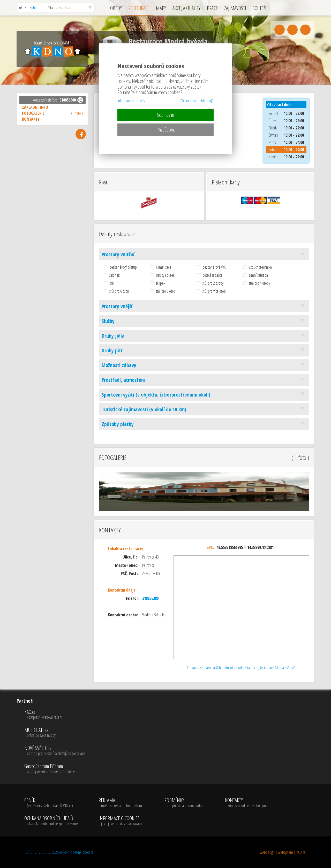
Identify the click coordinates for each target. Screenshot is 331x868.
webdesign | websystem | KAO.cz (283, 852)
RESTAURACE (139, 8)
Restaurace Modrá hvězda (168, 41)
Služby (204, 321)
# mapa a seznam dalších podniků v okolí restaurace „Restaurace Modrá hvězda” (241, 668)
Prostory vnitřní (204, 254)
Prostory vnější (204, 306)
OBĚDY (116, 8)
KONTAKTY (31, 119)
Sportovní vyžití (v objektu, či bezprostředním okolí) (204, 395)
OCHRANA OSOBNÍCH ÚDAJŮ (51, 821)
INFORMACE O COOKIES (121, 821)
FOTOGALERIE (52, 113)
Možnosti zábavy (204, 365)
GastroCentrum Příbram (55, 769)
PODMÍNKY (184, 803)
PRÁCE (212, 8)
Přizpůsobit (166, 130)
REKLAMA (121, 803)
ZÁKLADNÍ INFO (35, 107)
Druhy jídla (204, 336)
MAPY (161, 8)
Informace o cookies (131, 101)
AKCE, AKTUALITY (186, 8)
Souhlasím (165, 115)
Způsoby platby (204, 424)
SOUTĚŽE (260, 8)
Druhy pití (204, 350)
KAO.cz (55, 715)
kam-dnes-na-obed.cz (78, 852)
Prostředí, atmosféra (204, 380)
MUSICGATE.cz (55, 733)
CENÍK (51, 803)
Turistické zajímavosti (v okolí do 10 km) (204, 409)
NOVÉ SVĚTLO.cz (55, 751)
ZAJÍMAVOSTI (235, 8)
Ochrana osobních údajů (197, 101)
